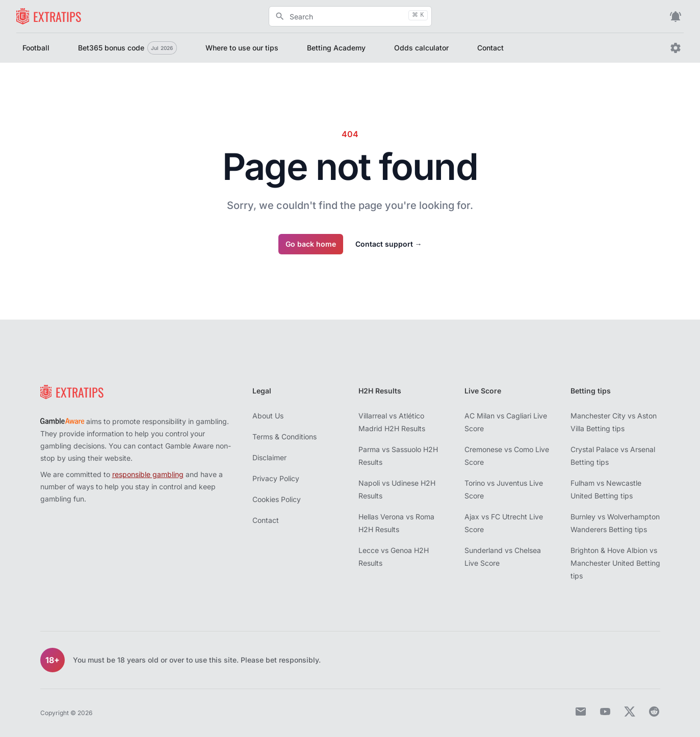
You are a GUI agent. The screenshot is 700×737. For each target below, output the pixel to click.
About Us (268, 416)
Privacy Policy (276, 478)
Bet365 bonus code (127, 48)
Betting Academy (336, 48)
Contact (490, 48)
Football (36, 48)
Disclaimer (269, 457)
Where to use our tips (242, 48)
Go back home (311, 244)
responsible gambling (148, 474)
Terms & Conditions (284, 437)
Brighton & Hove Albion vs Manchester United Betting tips (615, 563)
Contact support (389, 244)
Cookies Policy (277, 499)
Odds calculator (421, 48)
